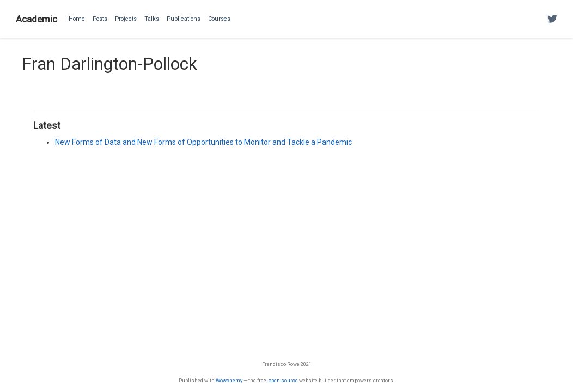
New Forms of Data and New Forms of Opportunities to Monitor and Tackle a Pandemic (203, 142)
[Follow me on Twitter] (552, 19)
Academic (36, 19)
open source (283, 380)
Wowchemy (229, 380)
